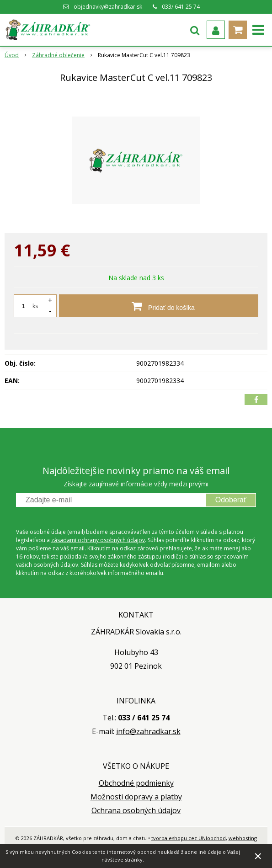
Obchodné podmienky (136, 783)
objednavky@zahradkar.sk (108, 7)
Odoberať (231, 500)
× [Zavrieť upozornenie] (258, 856)
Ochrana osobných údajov (136, 810)
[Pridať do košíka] (159, 306)
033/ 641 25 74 (181, 7)
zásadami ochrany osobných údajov (98, 540)
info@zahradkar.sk (148, 731)
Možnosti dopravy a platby (136, 797)
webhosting (243, 838)
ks (35, 306)
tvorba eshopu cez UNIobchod (189, 838)
